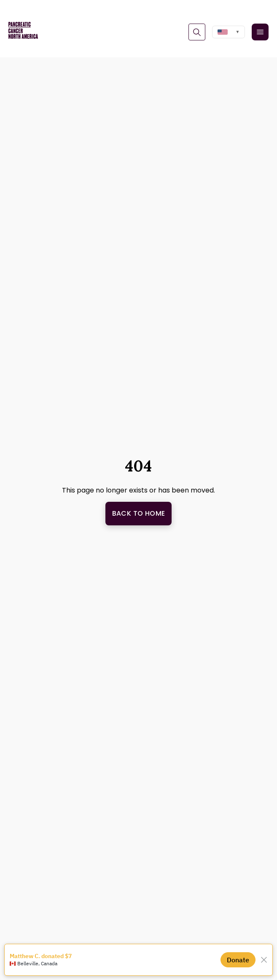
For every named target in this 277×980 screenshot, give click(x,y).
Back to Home (139, 513)
